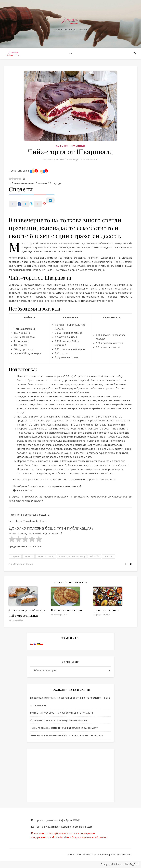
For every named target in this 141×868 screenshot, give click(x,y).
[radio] (12, 540)
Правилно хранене (107, 610)
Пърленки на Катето (66, 610)
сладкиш (15, 556)
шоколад (108, 556)
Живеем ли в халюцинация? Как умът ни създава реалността (66, 735)
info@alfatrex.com (82, 827)
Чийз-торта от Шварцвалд (72, 556)
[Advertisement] (70, 775)
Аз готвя (62, 146)
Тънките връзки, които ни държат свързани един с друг (64, 728)
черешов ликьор (46, 556)
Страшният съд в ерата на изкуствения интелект (59, 720)
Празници (78, 146)
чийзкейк (94, 556)
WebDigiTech (132, 864)
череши (28, 556)
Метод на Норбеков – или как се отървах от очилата (61, 713)
